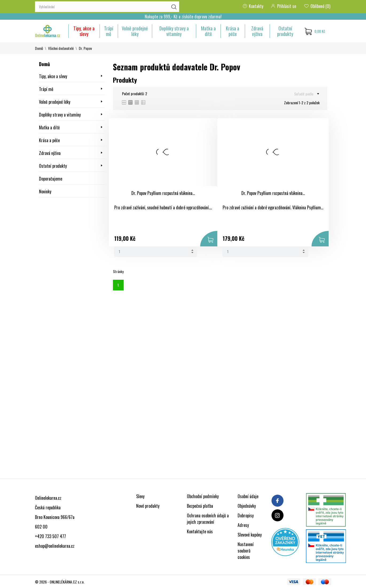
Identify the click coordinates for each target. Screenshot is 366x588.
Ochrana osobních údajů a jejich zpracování (208, 519)
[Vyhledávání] (107, 7)
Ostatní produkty (285, 31)
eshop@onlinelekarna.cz (55, 546)
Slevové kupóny (250, 535)
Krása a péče (233, 31)
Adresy (243, 525)
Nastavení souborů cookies (246, 551)
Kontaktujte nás (200, 531)
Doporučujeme (51, 179)
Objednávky (247, 506)
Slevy (140, 496)
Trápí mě (109, 31)
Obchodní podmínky (203, 496)
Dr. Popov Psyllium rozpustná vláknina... (163, 193)
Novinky (45, 191)
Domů (44, 64)
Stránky (118, 271)
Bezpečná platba (200, 506)
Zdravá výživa (257, 31)
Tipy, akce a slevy (84, 31)
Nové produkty (148, 506)
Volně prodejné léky (135, 31)
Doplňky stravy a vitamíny (174, 31)
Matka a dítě (208, 31)
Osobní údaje (248, 496)
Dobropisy (246, 515)
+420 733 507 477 (50, 536)
